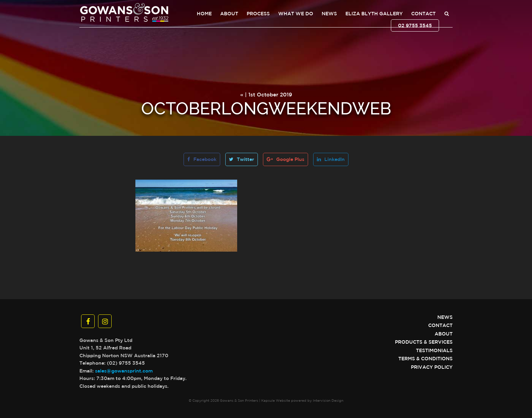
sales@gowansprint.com (124, 371)
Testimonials (434, 350)
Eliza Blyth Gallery (374, 14)
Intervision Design (328, 400)
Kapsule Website (276, 400)
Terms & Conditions (425, 359)
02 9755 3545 (415, 25)
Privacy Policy (432, 367)
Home (204, 14)
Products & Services (424, 342)
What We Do (296, 14)
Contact (423, 14)
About (229, 14)
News (329, 14)
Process (258, 14)
